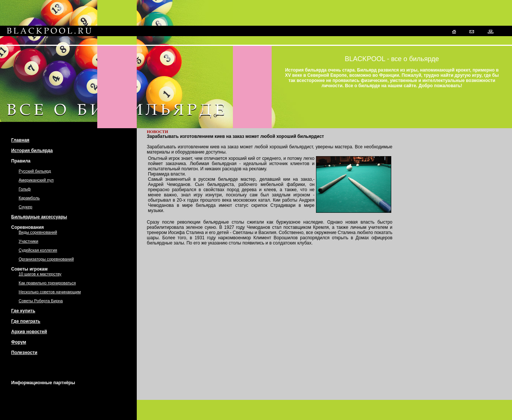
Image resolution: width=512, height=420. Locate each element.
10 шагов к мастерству (40, 274)
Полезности (24, 353)
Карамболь (29, 198)
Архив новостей (29, 332)
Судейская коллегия (38, 250)
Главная (20, 140)
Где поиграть (26, 321)
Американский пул (36, 180)
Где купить (23, 311)
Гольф (25, 189)
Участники (29, 241)
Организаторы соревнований (46, 259)
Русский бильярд (35, 171)
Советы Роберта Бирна (41, 301)
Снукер (26, 207)
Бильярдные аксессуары (39, 217)
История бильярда (32, 151)
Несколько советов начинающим (50, 292)
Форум (19, 342)
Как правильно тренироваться (47, 283)
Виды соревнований (38, 232)
